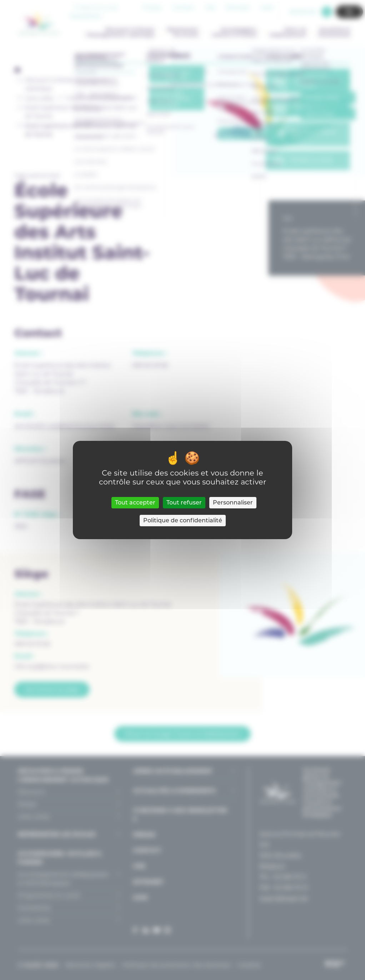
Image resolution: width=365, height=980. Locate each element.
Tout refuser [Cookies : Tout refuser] (184, 503)
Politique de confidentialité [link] (183, 520)
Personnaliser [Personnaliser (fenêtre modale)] (233, 503)
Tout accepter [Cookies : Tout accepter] (135, 503)
